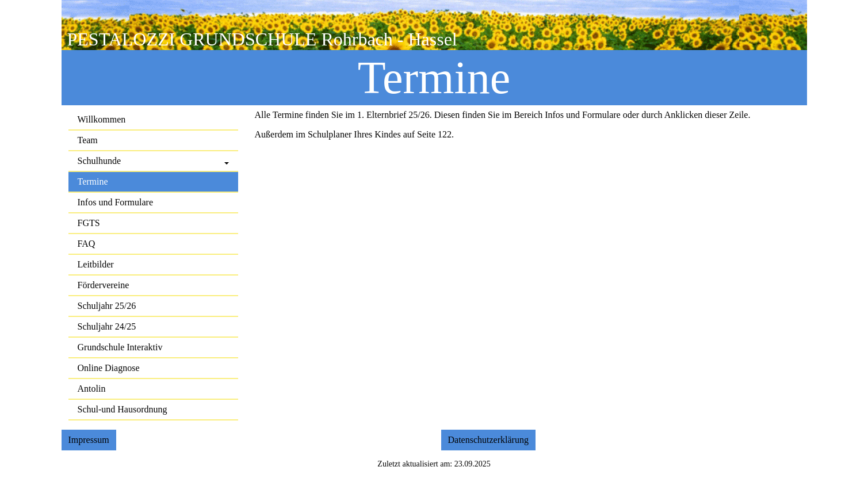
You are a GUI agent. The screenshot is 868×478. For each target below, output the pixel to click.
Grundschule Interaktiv (120, 347)
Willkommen (102, 119)
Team (88, 140)
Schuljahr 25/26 (107, 306)
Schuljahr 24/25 (107, 326)
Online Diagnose (109, 368)
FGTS (89, 223)
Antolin (92, 389)
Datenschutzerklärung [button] (488, 440)
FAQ (87, 244)
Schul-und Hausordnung (123, 409)
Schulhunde (100, 161)
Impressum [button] (89, 440)
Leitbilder (96, 264)
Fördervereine (104, 285)
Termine (93, 181)
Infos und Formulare (116, 202)
